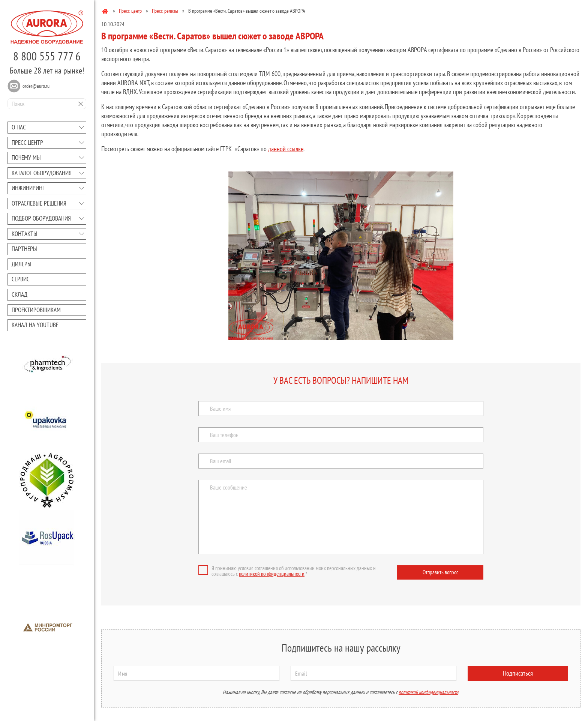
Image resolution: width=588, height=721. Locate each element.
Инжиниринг (28, 188)
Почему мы (26, 158)
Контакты (25, 234)
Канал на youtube (35, 325)
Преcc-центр (27, 143)
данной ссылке (286, 149)
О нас (19, 127)
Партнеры (24, 249)
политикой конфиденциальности (272, 574)
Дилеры (22, 264)
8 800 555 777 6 (47, 56)
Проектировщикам (36, 310)
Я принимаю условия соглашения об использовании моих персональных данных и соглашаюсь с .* (287, 571)
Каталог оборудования (42, 173)
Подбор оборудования (41, 218)
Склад (19, 294)
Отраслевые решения (39, 203)
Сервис (21, 279)
